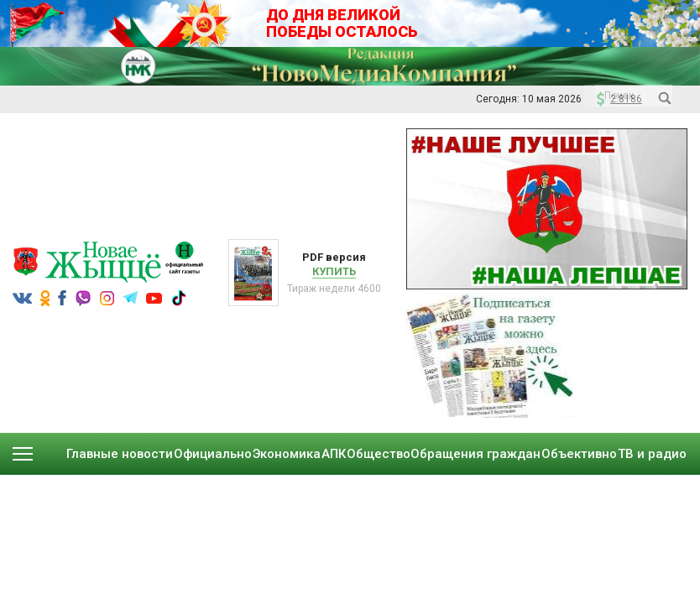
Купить (334, 271)
